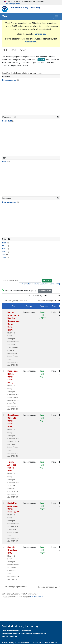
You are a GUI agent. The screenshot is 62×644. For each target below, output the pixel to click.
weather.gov (31, 42)
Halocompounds (9, 80)
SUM (4, 258)
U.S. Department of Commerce (17, 631)
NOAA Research (10, 637)
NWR (4, 249)
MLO (4, 246)
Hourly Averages (9, 202)
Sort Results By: (36, 296)
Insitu (5, 162)
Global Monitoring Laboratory (25, 8)
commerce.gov (39, 34)
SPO (4, 255)
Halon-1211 (7, 121)
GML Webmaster (36, 597)
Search (47, 281)
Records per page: (46, 301)
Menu (5, 16)
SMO (4, 252)
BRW (4, 243)
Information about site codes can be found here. (41, 284)
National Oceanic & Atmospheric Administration (25, 634)
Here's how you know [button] (13, 4)
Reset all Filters (45, 291)
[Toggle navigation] (57, 16)
